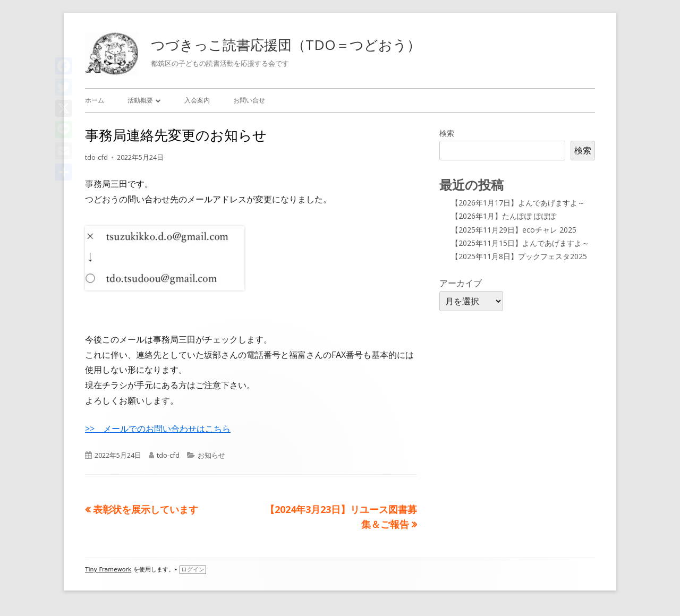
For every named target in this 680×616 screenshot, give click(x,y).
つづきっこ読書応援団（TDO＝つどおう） (286, 45)
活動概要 (140, 100)
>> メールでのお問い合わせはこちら (158, 429)
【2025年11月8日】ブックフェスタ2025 (519, 256)
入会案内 (197, 100)
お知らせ (211, 455)
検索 (447, 133)
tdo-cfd (96, 157)
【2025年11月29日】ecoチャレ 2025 (514, 230)
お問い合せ (249, 100)
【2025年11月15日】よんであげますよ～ (520, 243)
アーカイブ (461, 283)
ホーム (95, 100)
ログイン (193, 570)
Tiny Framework (108, 570)
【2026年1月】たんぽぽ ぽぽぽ (504, 216)
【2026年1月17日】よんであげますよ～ (518, 203)
